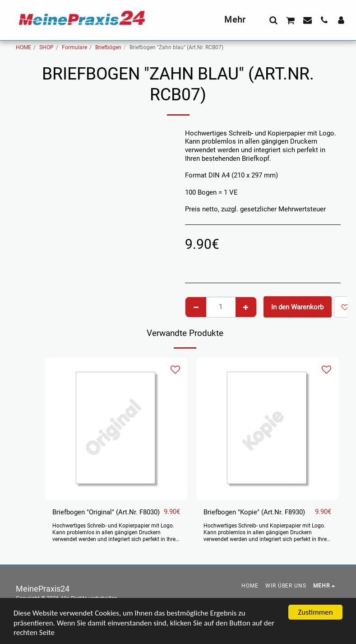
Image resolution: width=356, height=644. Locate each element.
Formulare (74, 47)
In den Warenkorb (297, 307)
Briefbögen (108, 47)
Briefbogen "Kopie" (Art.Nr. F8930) (254, 512)
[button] (273, 20)
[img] (116, 429)
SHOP (46, 47)
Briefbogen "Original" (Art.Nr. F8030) (106, 512)
